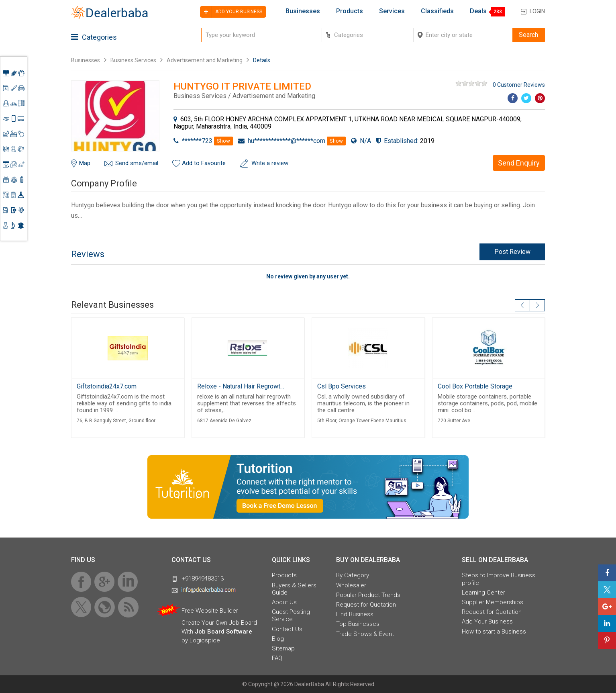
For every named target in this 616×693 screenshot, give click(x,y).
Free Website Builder (210, 611)
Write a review (270, 163)
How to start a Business (494, 632)
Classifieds (437, 11)
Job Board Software (223, 632)
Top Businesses (358, 624)
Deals (478, 11)
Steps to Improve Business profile (499, 579)
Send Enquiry (519, 163)
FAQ (277, 658)
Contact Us (287, 629)
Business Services (134, 60)
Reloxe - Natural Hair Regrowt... (241, 386)
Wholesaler (351, 585)
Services (392, 11)
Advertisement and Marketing (205, 60)
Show (223, 141)
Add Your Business (487, 621)
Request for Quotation (366, 605)
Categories (94, 37)
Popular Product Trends (368, 595)
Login (537, 11)
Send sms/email (137, 163)
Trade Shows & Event (365, 634)
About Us (284, 602)
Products (350, 11)
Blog (278, 639)
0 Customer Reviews (519, 85)
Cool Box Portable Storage (475, 386)
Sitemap (283, 648)
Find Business (355, 614)
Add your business (231, 12)
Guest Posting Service (291, 615)
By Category (353, 575)
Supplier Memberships (493, 602)
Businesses (303, 11)
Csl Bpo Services (342, 386)
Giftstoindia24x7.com (107, 386)
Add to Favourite (204, 163)
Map (85, 163)
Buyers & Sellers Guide (294, 589)
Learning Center (483, 593)
